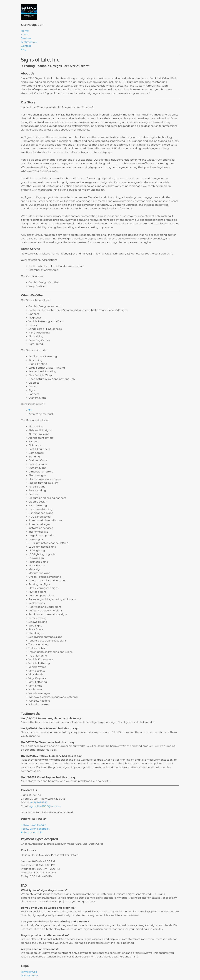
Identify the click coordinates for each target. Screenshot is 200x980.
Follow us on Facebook (35, 829)
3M (30, 410)
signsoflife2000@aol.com (45, 806)
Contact (26, 46)
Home (25, 31)
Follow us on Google (34, 825)
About (25, 35)
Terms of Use (29, 972)
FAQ (24, 50)
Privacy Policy (29, 976)
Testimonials (29, 42)
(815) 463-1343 (39, 802)
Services (26, 38)
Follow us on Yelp (32, 832)
